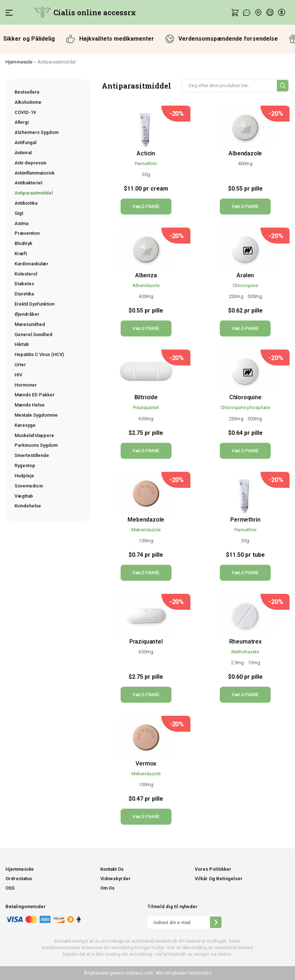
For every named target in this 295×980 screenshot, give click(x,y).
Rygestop (25, 466)
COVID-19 (25, 112)
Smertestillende (32, 455)
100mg (146, 541)
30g (146, 174)
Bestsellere (27, 92)
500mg (255, 296)
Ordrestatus (19, 879)
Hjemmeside (19, 62)
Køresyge (25, 425)
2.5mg (238, 663)
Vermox (146, 763)
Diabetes (24, 284)
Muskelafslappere (34, 435)
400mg (245, 164)
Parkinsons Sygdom (36, 445)
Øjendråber (27, 314)
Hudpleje (24, 476)
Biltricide (146, 397)
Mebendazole (146, 520)
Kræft (21, 254)
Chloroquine (245, 285)
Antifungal (25, 142)
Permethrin (146, 164)
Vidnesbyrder (116, 879)
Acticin (146, 153)
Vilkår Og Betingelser (219, 879)
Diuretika (24, 294)
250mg (237, 296)
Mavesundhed (30, 324)
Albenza (146, 275)
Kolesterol (26, 274)
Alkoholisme (28, 102)
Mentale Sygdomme (36, 415)
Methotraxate (245, 652)
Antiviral (23, 153)
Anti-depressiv (31, 163)
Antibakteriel (28, 183)
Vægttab (24, 496)
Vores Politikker (213, 869)
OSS (10, 888)
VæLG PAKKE (146, 207)
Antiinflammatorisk (35, 173)
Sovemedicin (29, 486)
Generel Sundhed (33, 334)
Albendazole (245, 153)
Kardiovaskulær (31, 264)
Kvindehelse (28, 506)
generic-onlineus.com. (131, 973)
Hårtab (22, 344)
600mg (146, 419)
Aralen (245, 275)
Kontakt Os (112, 869)
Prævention (27, 233)
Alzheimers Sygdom (37, 132)
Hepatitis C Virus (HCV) (39, 354)
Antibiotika (26, 203)
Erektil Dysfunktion (35, 304)
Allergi (22, 122)
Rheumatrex (245, 642)
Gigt (19, 213)
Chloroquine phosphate (245, 407)
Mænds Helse (30, 405)
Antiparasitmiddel (34, 193)
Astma (21, 223)
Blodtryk (23, 243)
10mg (254, 663)
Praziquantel (146, 407)
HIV (18, 375)
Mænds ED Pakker (35, 395)
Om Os (107, 888)
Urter (20, 365)
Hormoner (26, 385)
